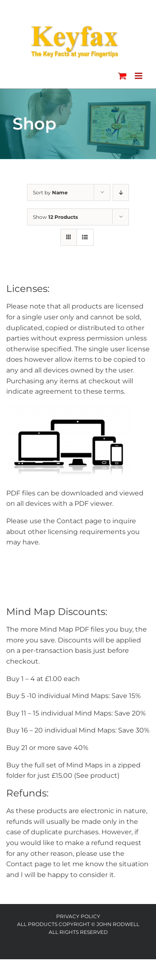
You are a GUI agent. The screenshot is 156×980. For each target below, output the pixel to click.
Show (55, 217)
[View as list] (85, 237)
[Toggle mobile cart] (122, 76)
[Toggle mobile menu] (139, 76)
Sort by (50, 192)
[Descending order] (121, 192)
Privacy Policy (78, 916)
